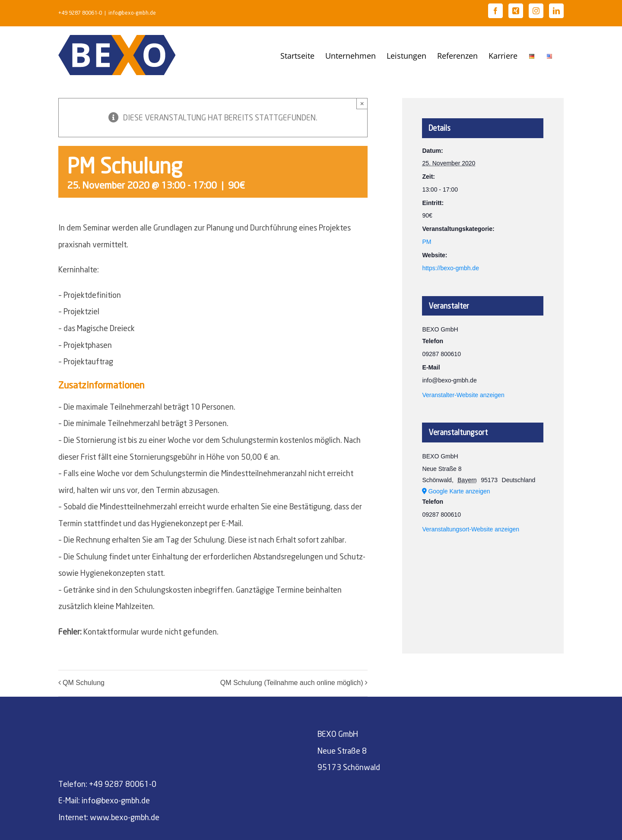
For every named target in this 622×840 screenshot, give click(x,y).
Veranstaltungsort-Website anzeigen (471, 529)
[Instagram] (536, 11)
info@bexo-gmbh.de (132, 13)
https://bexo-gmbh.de (451, 268)
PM (427, 242)
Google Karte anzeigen (459, 491)
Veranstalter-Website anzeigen (463, 395)
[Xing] (516, 11)
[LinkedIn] (556, 11)
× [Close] (362, 103)
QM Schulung (84, 683)
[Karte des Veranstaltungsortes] (483, 583)
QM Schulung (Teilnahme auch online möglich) (292, 683)
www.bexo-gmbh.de (125, 817)
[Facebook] (495, 11)
